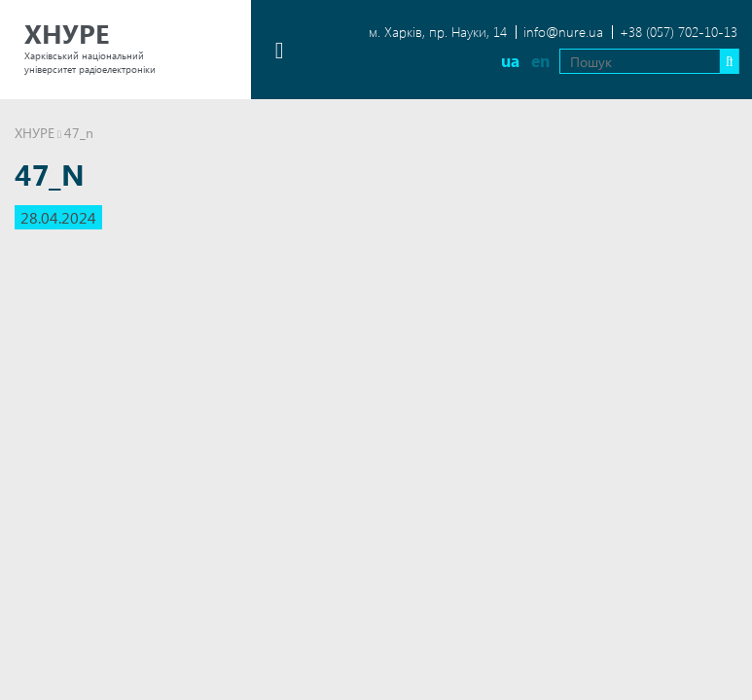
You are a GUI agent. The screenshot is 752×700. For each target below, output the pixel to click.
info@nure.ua (563, 32)
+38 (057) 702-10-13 (679, 32)
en (537, 61)
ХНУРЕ (35, 133)
